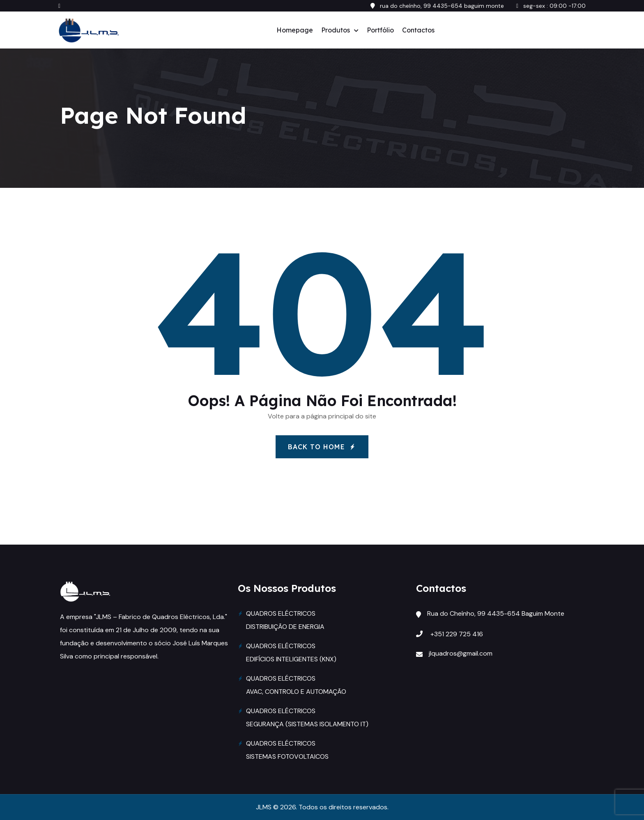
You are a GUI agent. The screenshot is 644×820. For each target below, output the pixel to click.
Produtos (336, 30)
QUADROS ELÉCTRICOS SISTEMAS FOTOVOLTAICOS (287, 750)
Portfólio (380, 30)
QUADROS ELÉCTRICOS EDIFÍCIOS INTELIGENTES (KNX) (291, 653)
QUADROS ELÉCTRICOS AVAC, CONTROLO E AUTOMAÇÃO (296, 685)
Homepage (295, 30)
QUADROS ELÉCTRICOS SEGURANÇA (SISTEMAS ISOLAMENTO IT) (307, 717)
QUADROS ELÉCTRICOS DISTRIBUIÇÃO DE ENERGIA (285, 620)
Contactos (418, 30)
